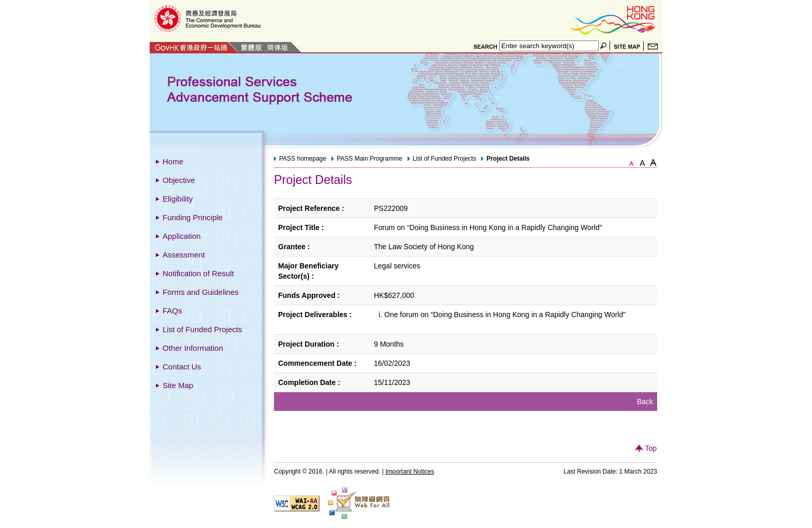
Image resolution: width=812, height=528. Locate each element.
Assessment (184, 255)
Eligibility (178, 199)
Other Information (193, 348)
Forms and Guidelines (201, 292)
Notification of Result (198, 273)
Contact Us (182, 367)
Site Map (178, 385)
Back (645, 402)
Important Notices (410, 472)
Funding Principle (193, 217)
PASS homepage (303, 159)
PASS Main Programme (369, 159)
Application (182, 236)
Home (173, 161)
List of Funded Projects (202, 329)
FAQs (172, 311)
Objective (179, 180)
